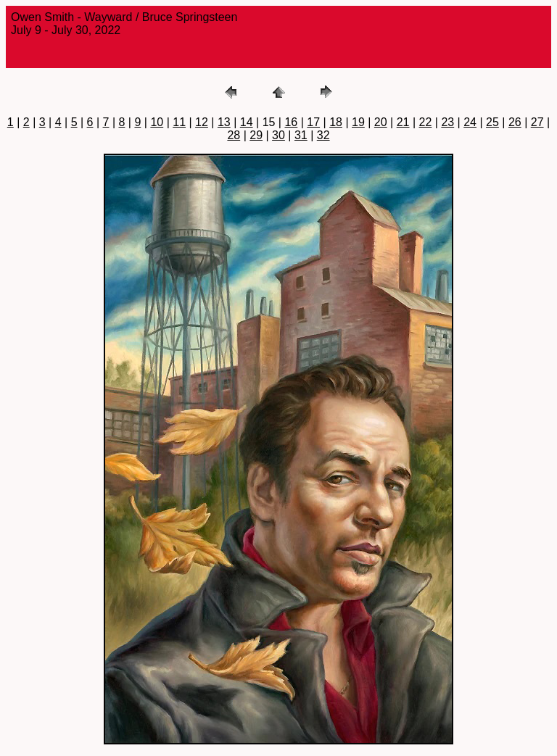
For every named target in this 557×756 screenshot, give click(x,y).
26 (515, 122)
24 (470, 122)
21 (403, 122)
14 (247, 122)
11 (179, 122)
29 (256, 135)
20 (381, 122)
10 (157, 122)
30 (278, 135)
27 (537, 122)
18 (336, 122)
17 (313, 122)
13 (224, 122)
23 (447, 122)
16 (291, 122)
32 (323, 135)
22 (426, 122)
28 (234, 135)
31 (301, 135)
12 (202, 122)
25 (492, 122)
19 (358, 122)
